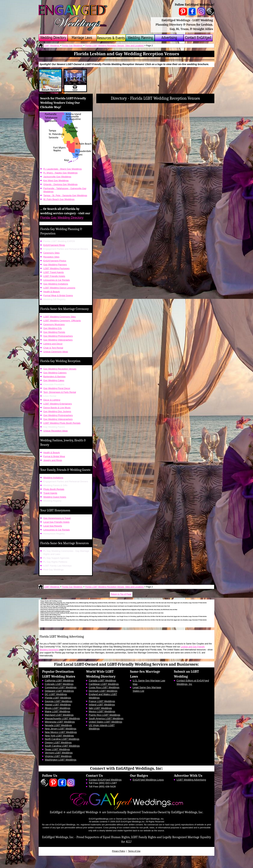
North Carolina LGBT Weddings (62, 739)
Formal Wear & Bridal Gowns (58, 295)
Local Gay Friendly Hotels (56, 522)
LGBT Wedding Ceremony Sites (60, 317)
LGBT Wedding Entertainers (58, 404)
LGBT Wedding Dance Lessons (59, 288)
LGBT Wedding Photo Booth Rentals (62, 423)
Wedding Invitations (53, 478)
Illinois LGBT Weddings (58, 708)
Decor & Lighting (52, 400)
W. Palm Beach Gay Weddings (59, 199)
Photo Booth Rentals (54, 489)
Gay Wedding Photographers (58, 336)
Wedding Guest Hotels (55, 497)
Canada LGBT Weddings (102, 681)
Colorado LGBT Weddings (59, 684)
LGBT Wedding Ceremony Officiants (62, 321)
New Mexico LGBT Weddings (61, 732)
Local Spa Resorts (53, 526)
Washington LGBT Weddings (61, 760)
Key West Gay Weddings (56, 180)
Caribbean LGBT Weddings (104, 684)
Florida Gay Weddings (72, 46)
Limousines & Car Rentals (57, 280)
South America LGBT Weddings (106, 718)
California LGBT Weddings (59, 681)
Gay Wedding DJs (53, 328)
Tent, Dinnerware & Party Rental (60, 392)
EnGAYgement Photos (55, 261)
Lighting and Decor (53, 344)
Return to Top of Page (121, 594)
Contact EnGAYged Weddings (105, 780)
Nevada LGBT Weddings (58, 725)
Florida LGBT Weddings (58, 698)
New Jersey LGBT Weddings (61, 729)
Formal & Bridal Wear (54, 456)
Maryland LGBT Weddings (59, 715)
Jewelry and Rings (53, 460)
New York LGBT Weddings (59, 736)
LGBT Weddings (52, 46)
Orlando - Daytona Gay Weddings (61, 184)
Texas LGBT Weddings (57, 749)
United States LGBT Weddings (105, 722)
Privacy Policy (119, 851)
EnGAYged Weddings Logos (148, 780)
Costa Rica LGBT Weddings (104, 687)
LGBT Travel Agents (54, 272)
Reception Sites (51, 257)
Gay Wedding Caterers (55, 373)
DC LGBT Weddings (56, 694)
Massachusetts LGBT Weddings (62, 718)
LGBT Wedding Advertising (191, 780)
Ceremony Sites (51, 253)
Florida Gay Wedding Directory (62, 218)
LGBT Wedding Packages (56, 268)
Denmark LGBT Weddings (103, 691)
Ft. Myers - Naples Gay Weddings (61, 173)
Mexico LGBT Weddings (102, 711)
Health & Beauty (52, 292)
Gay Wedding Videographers (58, 340)
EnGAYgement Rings (54, 245)
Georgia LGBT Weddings (59, 701)
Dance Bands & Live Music (57, 408)
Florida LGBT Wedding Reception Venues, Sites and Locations (114, 46)
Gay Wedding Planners (55, 265)
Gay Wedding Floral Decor (57, 388)
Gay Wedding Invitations (56, 284)
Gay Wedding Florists (54, 332)
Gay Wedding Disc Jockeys (57, 411)
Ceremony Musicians (54, 324)
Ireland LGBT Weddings (102, 705)
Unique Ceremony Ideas (56, 352)
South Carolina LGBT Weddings (62, 746)
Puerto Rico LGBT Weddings (104, 715)
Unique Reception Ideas (56, 431)
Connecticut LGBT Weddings (61, 687)
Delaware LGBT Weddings (59, 691)
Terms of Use (134, 851)
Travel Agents (50, 493)
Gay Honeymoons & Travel (57, 518)
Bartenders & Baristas (54, 377)
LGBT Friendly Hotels (54, 276)
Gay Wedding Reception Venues (60, 369)
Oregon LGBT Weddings (58, 743)
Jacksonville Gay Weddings (57, 177)
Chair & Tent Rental (53, 348)
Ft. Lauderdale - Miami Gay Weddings (63, 169)
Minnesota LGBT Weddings (60, 722)
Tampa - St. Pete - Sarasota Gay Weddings (65, 195)
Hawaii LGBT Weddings (58, 705)
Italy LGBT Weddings (100, 708)
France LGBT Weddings (102, 701)
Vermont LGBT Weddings (59, 753)
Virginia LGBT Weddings (58, 756)
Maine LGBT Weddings (57, 711)
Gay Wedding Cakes (54, 380)
